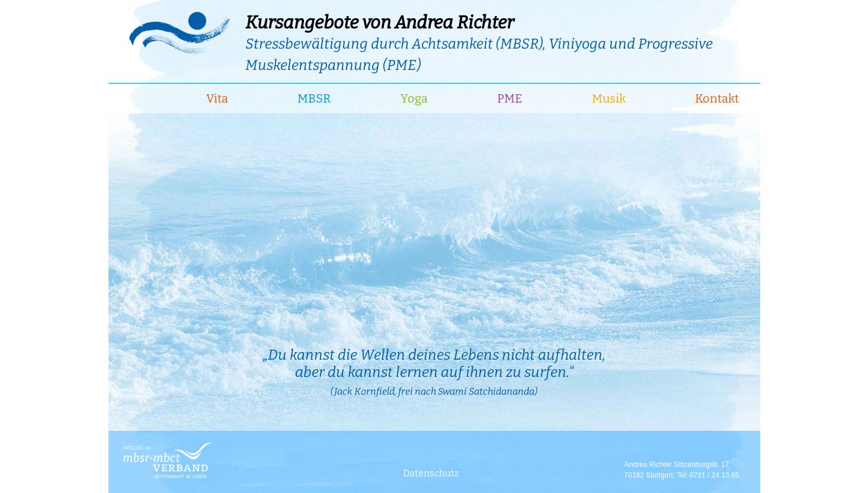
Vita (217, 98)
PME (510, 98)
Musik (609, 98)
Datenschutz (431, 473)
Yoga (414, 98)
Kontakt (717, 98)
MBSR (314, 98)
